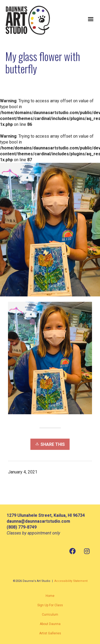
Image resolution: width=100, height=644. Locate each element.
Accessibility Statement (71, 581)
